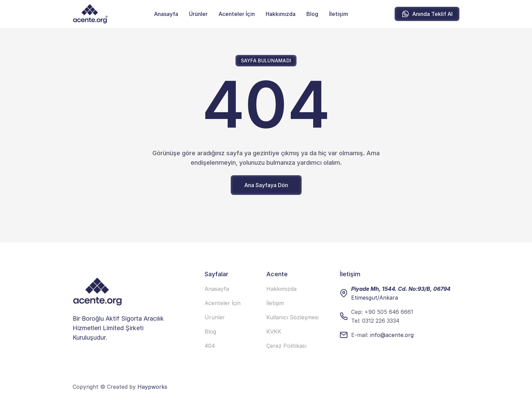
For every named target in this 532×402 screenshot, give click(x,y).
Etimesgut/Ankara (375, 298)
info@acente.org (392, 335)
